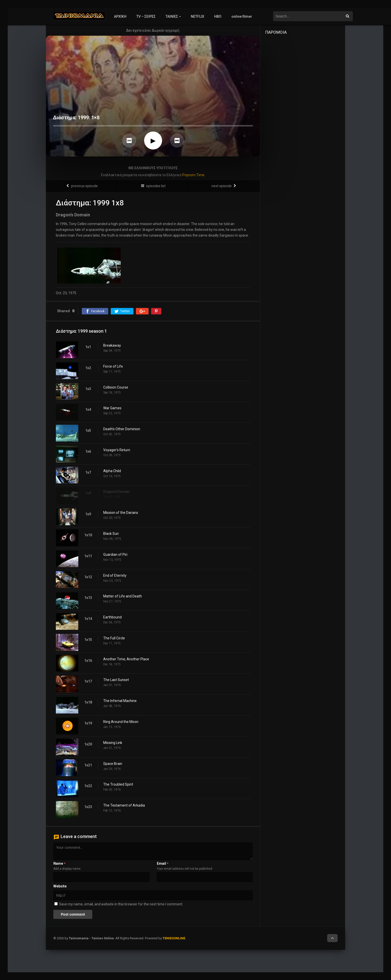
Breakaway (112, 345)
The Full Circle (114, 638)
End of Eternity (115, 575)
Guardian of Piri (115, 555)
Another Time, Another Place (126, 659)
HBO (218, 16)
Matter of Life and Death (123, 596)
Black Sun (111, 534)
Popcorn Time (193, 175)
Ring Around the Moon (121, 722)
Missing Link (113, 743)
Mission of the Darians (121, 513)
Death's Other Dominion (122, 429)
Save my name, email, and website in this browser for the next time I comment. (121, 904)
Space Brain (113, 764)
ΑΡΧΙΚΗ (120, 16)
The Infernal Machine (120, 701)
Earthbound (112, 617)
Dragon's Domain (116, 492)
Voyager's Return (117, 450)
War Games (112, 408)
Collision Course (116, 387)
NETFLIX (197, 16)
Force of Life (113, 366)
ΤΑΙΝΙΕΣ (172, 16)
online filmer (242, 16)
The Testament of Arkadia (124, 805)
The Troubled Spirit (118, 784)
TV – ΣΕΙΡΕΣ (146, 16)
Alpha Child (112, 471)
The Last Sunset (116, 680)
